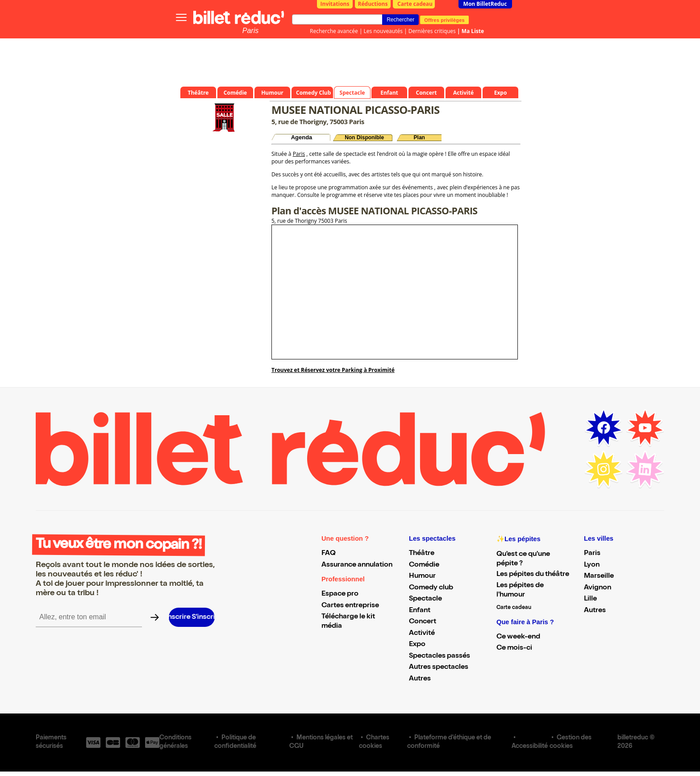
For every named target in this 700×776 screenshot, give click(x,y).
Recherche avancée (334, 31)
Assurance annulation (357, 565)
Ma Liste (473, 31)
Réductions (373, 4)
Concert (423, 622)
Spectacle (425, 599)
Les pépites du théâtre (533, 575)
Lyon (592, 565)
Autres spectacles (439, 668)
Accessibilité (530, 747)
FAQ (329, 554)
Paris (250, 31)
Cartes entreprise (350, 606)
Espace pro (340, 594)
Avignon (598, 588)
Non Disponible (364, 138)
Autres (420, 679)
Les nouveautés (383, 31)
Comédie (424, 565)
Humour (422, 576)
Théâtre (422, 554)
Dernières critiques (432, 31)
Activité (422, 634)
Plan (419, 138)
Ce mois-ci (514, 648)
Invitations (335, 4)
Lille (590, 599)
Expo (417, 645)
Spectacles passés (440, 656)
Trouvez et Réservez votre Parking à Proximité (333, 370)
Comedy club (431, 588)
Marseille (599, 576)
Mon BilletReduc (485, 4)
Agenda (302, 137)
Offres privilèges (444, 20)
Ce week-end (518, 637)
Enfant (420, 611)
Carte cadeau (415, 4)
